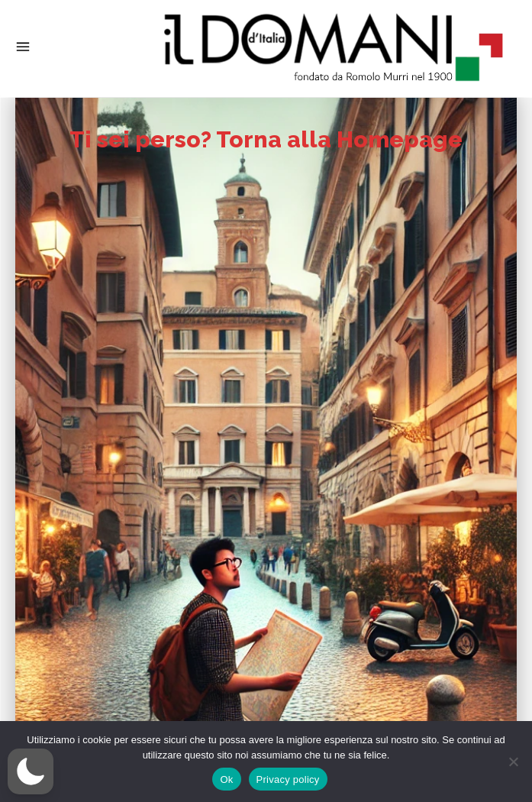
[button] (31, 771)
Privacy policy (288, 779)
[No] (513, 762)
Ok (226, 779)
